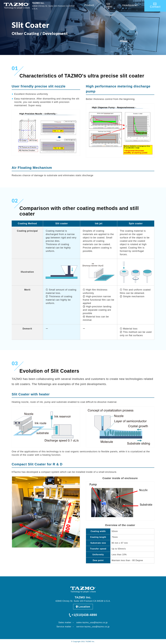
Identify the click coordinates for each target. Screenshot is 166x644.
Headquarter (130, 5)
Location (84, 607)
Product (89, 5)
